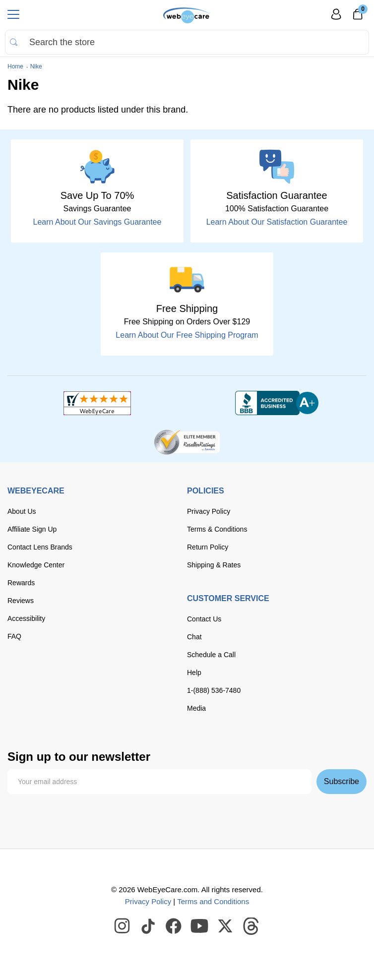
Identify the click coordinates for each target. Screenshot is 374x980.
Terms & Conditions (217, 529)
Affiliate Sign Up (32, 529)
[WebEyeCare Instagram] (123, 926)
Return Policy (208, 547)
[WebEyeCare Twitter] (226, 926)
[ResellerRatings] (187, 441)
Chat (194, 637)
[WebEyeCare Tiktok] (148, 926)
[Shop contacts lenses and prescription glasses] (187, 15)
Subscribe (342, 781)
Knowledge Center (36, 565)
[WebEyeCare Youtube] (200, 926)
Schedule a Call (211, 655)
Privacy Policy (209, 511)
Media (196, 708)
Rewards (21, 583)
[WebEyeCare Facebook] (174, 926)
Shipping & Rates (214, 565)
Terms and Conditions (213, 901)
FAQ (14, 636)
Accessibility (26, 618)
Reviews (21, 601)
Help (194, 673)
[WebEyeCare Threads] (251, 926)
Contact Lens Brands (40, 547)
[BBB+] (277, 403)
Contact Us (204, 619)
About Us (22, 511)
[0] (358, 17)
